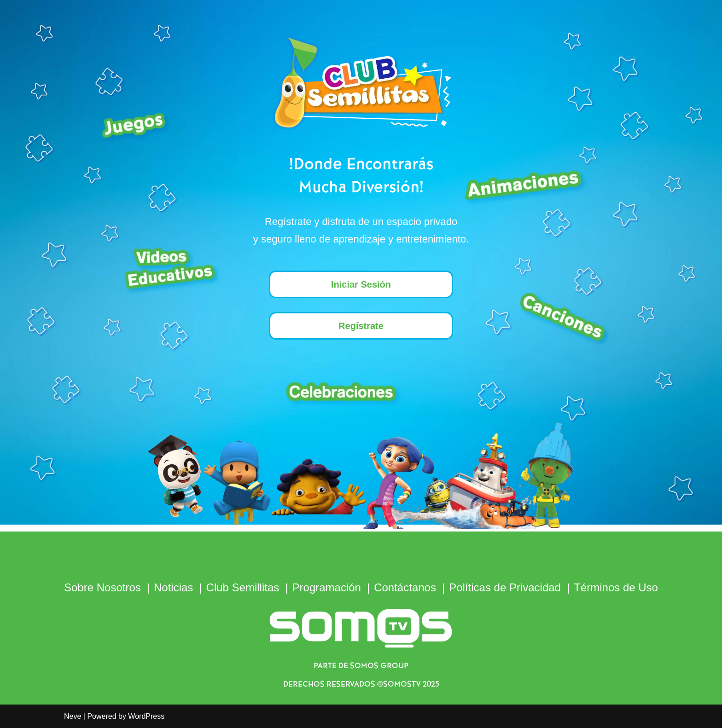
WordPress (146, 716)
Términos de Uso (616, 587)
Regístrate (361, 326)
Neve (73, 716)
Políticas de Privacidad (505, 587)
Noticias (173, 587)
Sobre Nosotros (102, 587)
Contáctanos (405, 587)
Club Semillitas (243, 587)
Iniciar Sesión (361, 284)
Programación (327, 587)
